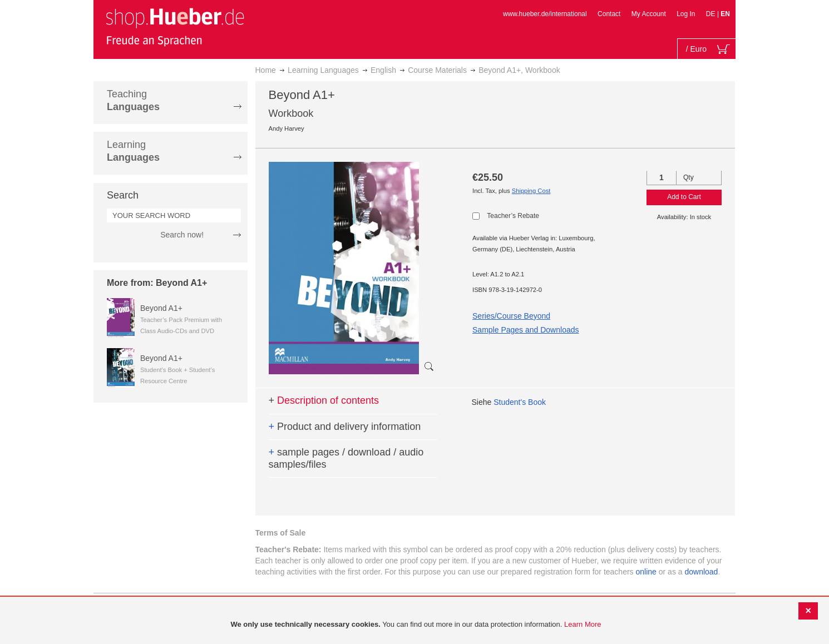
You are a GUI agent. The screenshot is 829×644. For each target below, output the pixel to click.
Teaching (133, 100)
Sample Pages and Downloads (525, 330)
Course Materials (437, 70)
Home (266, 70)
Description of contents (324, 400)
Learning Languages (323, 70)
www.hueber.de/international (545, 14)
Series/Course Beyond (511, 316)
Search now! (182, 235)
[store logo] (175, 27)
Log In (686, 14)
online (646, 572)
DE (712, 14)
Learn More (583, 624)
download (701, 572)
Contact (609, 14)
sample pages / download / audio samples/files (346, 458)
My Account (649, 14)
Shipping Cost (531, 191)
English (383, 70)
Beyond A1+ (161, 308)
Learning (133, 151)
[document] (416, 625)
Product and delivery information (345, 427)
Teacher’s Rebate (513, 216)
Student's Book (520, 402)
